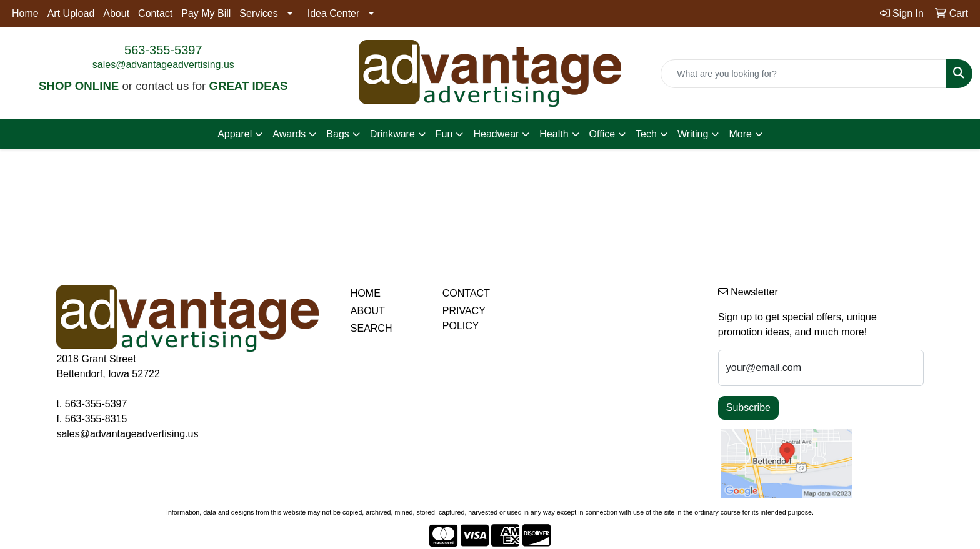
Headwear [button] (496, 134)
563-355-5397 (163, 50)
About (116, 13)
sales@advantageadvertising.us (163, 65)
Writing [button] (693, 134)
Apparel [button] (235, 134)
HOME (366, 293)
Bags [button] (337, 134)
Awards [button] (289, 134)
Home (25, 13)
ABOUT (368, 311)
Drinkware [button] (392, 134)
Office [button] (602, 134)
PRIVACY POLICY (464, 318)
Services (258, 13)
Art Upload (71, 13)
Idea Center (334, 13)
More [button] (740, 134)
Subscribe (748, 408)
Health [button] (554, 134)
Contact (155, 13)
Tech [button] (646, 134)
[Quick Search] (803, 74)
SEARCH (372, 328)
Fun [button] (444, 134)
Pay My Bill (206, 13)
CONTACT (466, 293)
